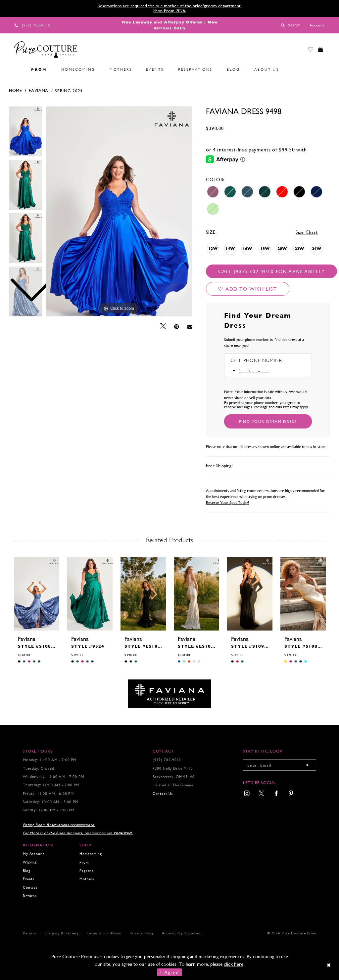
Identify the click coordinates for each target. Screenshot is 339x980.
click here (234, 964)
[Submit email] (308, 765)
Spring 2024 (69, 91)
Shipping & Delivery (62, 933)
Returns (30, 896)
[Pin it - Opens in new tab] (177, 327)
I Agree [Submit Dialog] (169, 972)
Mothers (87, 879)
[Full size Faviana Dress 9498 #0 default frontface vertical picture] (119, 212)
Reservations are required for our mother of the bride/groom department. (169, 6)
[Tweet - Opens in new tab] (163, 327)
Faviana (39, 90)
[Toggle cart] (319, 51)
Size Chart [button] (307, 232)
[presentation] (37, 594)
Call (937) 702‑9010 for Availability (271, 271)
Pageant (86, 871)
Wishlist (30, 862)
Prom (84, 862)
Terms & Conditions (104, 933)
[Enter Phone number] (259, 371)
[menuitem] (17, 70)
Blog (26, 871)
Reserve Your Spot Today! (227, 503)
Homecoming (91, 854)
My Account (33, 854)
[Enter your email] (280, 765)
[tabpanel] (119, 212)
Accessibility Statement (182, 933)
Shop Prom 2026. (170, 11)
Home (16, 90)
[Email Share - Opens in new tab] (190, 327)
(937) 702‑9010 (167, 760)
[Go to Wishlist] (306, 51)
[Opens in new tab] (169, 694)
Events (29, 879)
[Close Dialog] (329, 965)
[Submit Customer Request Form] (268, 421)
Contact (30, 888)
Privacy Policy (142, 933)
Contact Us (163, 794)
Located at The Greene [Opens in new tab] (173, 785)
